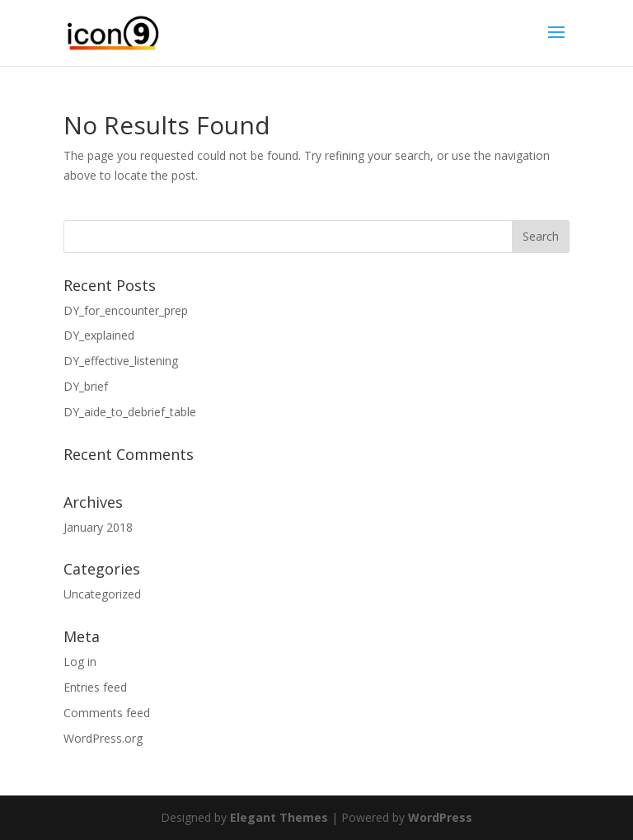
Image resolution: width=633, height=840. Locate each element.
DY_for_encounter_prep (126, 310)
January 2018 (98, 527)
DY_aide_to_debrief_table (130, 412)
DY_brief (86, 386)
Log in (80, 662)
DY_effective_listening (121, 361)
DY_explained (99, 335)
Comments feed (107, 713)
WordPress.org (103, 738)
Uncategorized (102, 594)
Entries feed (95, 687)
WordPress (440, 817)
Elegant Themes (279, 817)
